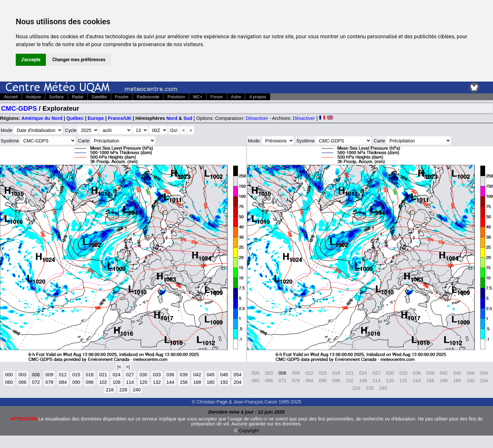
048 (224, 375)
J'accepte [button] (31, 60)
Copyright (249, 431)
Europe (96, 118)
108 (116, 382)
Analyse (33, 97)
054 (237, 375)
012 (63, 375)
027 (130, 375)
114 (130, 382)
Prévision (176, 97)
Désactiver (257, 118)
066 (22, 382)
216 (110, 390)
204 (237, 382)
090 (76, 382)
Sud (188, 118)
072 (36, 382)
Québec (75, 118)
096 (89, 382)
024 (116, 375)
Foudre (122, 97)
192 (224, 382)
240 (137, 390)
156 (184, 382)
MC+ (198, 97)
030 (143, 375)
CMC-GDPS (19, 108)
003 (22, 375)
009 (49, 375)
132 (157, 382)
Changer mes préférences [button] (79, 60)
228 (123, 390)
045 (210, 375)
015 (76, 375)
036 (170, 375)
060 (9, 382)
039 (184, 375)
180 (210, 382)
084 (63, 382)
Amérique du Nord (42, 118)
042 (197, 375)
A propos (257, 97)
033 (157, 375)
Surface (57, 97)
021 (103, 375)
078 (49, 382)
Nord (172, 118)
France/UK (120, 118)
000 (9, 375)
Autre (236, 97)
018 (89, 375)
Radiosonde (148, 97)
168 (197, 382)
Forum (217, 97)
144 (170, 382)
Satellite (99, 97)
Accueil (11, 97)
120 (143, 382)
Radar (78, 97)
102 (103, 382)
